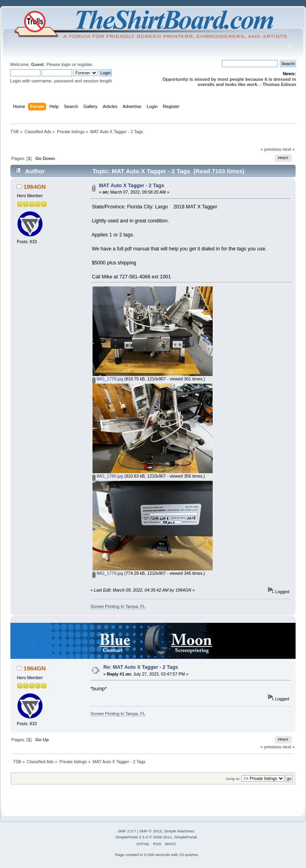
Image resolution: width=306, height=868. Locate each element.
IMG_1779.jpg (108, 573)
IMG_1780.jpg (108, 476)
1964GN (35, 187)
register (85, 64)
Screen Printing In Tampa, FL (118, 606)
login (66, 64)
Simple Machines (179, 831)
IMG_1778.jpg (108, 379)
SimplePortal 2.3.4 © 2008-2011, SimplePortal (156, 837)
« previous (271, 149)
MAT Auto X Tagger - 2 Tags (132, 186)
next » (289, 149)
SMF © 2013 (151, 831)
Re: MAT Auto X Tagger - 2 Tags (141, 667)
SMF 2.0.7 (127, 831)
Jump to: (233, 779)
